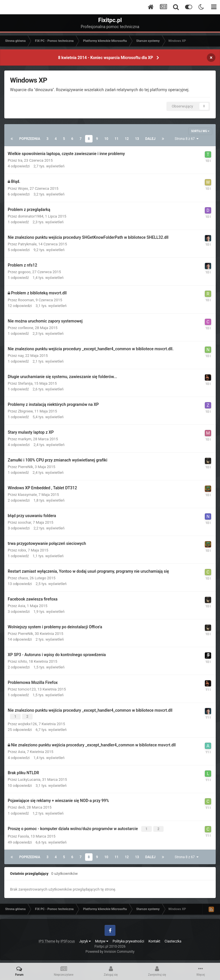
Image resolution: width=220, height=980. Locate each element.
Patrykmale (27, 244)
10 (106, 139)
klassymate (27, 495)
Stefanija (25, 383)
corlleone (26, 328)
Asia (22, 606)
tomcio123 (27, 689)
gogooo (24, 272)
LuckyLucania (29, 779)
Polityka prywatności (128, 940)
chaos (23, 578)
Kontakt (154, 940)
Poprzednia (30, 139)
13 (137, 139)
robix (22, 550)
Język (85, 940)
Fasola (23, 835)
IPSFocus (68, 940)
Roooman (26, 300)
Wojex (23, 188)
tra (20, 160)
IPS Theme (47, 940)
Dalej (150, 139)
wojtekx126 (27, 723)
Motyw (102, 940)
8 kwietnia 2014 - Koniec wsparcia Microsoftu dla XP (106, 58)
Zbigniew (25, 411)
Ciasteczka (173, 940)
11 (117, 139)
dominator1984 (31, 216)
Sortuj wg (200, 131)
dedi (22, 807)
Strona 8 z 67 (187, 139)
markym (25, 439)
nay (21, 356)
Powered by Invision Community (110, 950)
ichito (23, 661)
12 (127, 139)
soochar (25, 522)
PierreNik (26, 467)
